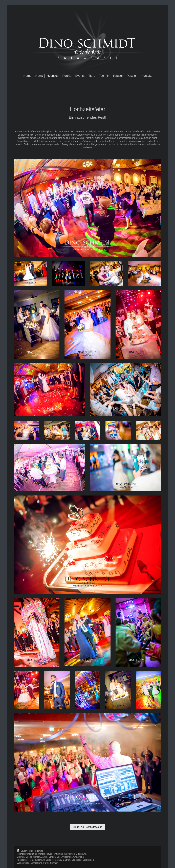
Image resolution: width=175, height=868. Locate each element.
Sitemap (39, 851)
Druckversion (25, 851)
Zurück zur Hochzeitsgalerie (87, 827)
